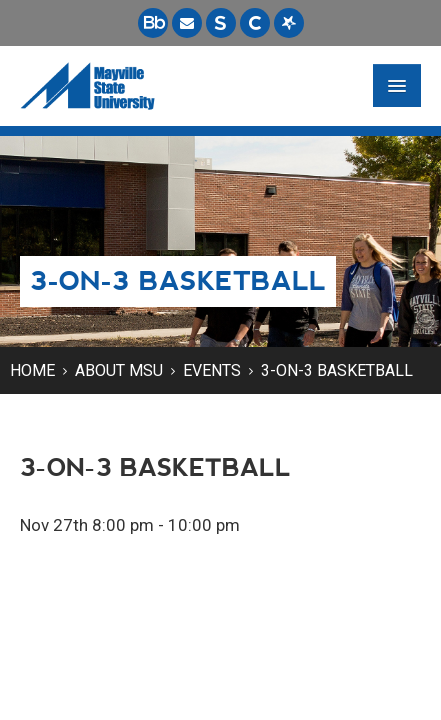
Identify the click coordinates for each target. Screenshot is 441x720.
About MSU (119, 370)
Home (32, 370)
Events (212, 370)
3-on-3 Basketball (337, 370)
